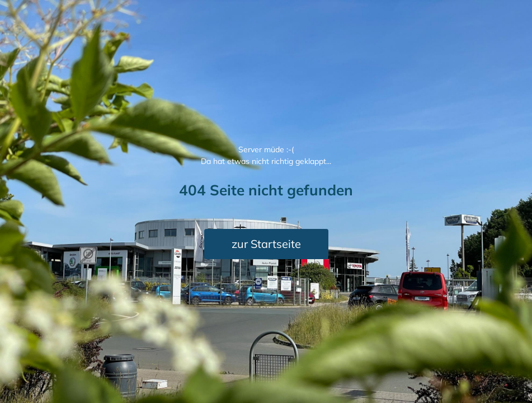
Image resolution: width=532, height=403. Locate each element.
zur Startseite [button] (266, 244)
